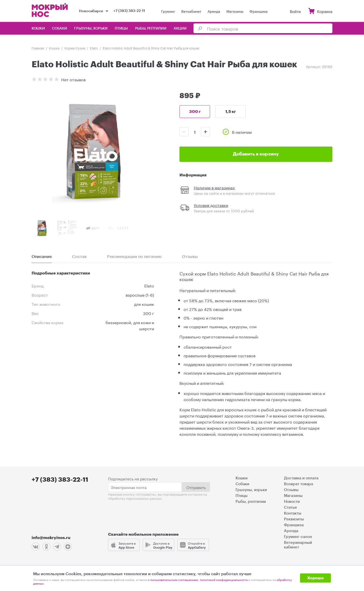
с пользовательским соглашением (173, 579)
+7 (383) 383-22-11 (129, 11)
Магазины (235, 11)
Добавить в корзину (256, 154)
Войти (295, 11)
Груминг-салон (298, 537)
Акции (180, 29)
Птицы (121, 29)
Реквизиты (294, 519)
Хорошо (315, 578)
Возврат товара (298, 484)
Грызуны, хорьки (91, 29)
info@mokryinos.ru (51, 538)
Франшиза (259, 11)
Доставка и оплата (301, 478)
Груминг (168, 11)
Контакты (293, 513)
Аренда (214, 11)
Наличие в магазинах (214, 187)
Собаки (59, 29)
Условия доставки (211, 205)
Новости (292, 502)
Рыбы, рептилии (151, 29)
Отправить (196, 487)
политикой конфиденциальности (224, 579)
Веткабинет (191, 11)
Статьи (290, 508)
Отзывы (291, 490)
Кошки (38, 29)
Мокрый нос (50, 10)
